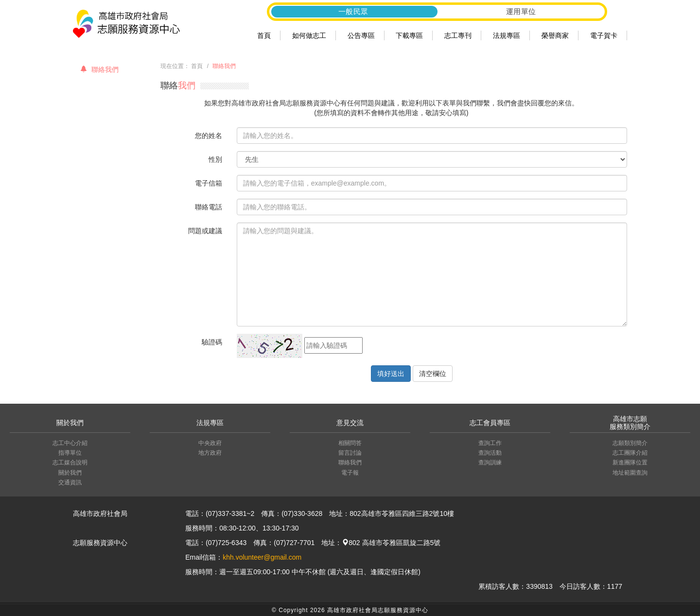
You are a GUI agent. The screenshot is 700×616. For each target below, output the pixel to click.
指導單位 (70, 453)
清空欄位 (433, 374)
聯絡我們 (99, 69)
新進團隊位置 (630, 462)
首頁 (264, 35)
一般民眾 (353, 11)
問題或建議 (205, 231)
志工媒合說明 (70, 462)
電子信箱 (209, 183)
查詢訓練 (490, 462)
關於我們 (70, 473)
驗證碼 (212, 342)
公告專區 (361, 35)
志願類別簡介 (630, 443)
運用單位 (521, 11)
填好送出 (391, 374)
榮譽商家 (555, 35)
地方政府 (210, 453)
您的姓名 (209, 136)
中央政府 (210, 443)
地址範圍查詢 (630, 473)
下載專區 (409, 35)
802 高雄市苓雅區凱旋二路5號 (391, 543)
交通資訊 (70, 482)
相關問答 (350, 443)
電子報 (350, 473)
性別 (215, 159)
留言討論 (350, 453)
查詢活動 (490, 453)
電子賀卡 (604, 35)
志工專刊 (458, 35)
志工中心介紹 (70, 443)
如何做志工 (309, 35)
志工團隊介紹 (630, 453)
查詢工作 (490, 443)
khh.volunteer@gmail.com (262, 557)
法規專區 (507, 35)
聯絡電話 (209, 207)
